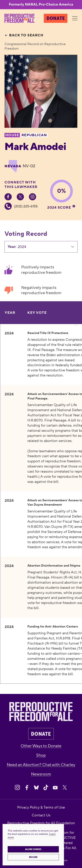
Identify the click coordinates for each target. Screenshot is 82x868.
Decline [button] (33, 857)
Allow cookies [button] (33, 849)
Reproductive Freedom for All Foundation (41, 823)
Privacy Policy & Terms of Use (41, 807)
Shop (41, 755)
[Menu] (75, 18)
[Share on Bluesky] (36, 788)
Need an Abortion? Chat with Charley (41, 765)
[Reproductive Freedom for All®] (20, 18)
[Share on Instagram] (17, 788)
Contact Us (41, 815)
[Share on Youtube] (55, 788)
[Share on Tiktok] (46, 788)
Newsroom (41, 774)
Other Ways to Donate (41, 746)
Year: (12, 247)
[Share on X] (65, 788)
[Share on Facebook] (27, 788)
